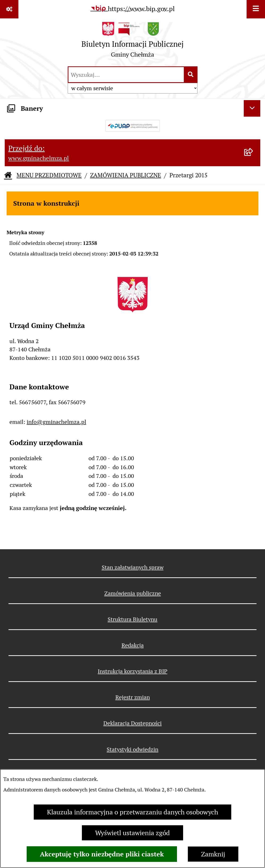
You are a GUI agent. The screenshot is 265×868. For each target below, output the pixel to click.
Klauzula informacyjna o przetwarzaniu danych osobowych (132, 812)
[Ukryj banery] (252, 108)
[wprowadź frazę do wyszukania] (126, 75)
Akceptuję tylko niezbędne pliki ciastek (102, 854)
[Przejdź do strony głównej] (132, 42)
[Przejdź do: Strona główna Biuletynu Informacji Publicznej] (8, 175)
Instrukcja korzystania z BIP (132, 671)
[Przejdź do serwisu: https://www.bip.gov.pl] (132, 9)
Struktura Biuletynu (132, 619)
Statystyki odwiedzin (132, 749)
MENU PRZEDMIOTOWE (49, 175)
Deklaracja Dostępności (132, 723)
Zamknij (213, 854)
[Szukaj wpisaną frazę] (191, 75)
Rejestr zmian (133, 697)
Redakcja (133, 645)
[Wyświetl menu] (256, 9)
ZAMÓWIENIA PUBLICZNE (126, 175)
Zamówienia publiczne (133, 593)
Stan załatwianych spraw (133, 567)
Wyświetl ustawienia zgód (132, 833)
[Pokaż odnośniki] (9, 9)
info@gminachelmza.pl (56, 422)
